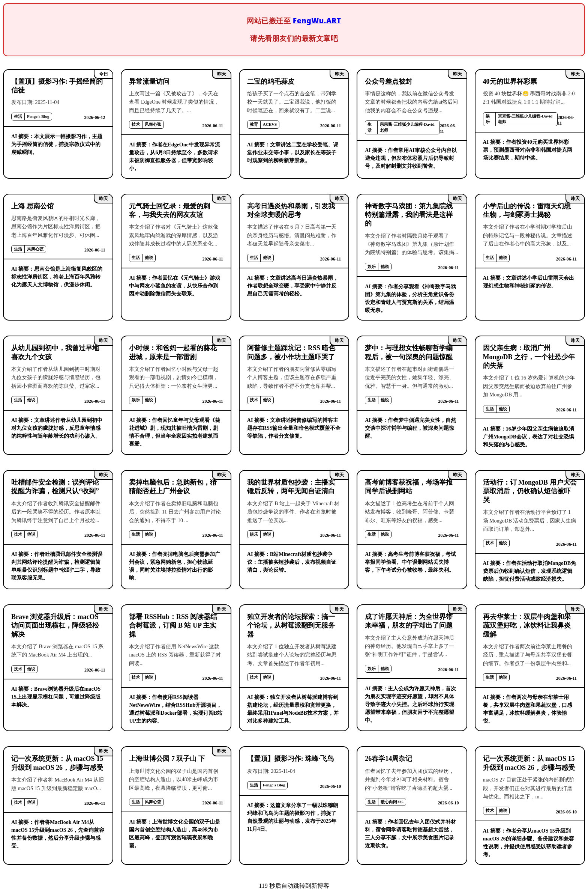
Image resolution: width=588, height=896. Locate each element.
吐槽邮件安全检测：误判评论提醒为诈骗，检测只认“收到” (55, 487)
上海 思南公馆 (32, 206)
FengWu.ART (317, 20)
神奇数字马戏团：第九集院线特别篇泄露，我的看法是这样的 (409, 215)
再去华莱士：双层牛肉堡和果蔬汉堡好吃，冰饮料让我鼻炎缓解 (527, 626)
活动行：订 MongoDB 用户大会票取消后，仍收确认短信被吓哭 (530, 491)
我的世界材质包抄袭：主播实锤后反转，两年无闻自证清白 (291, 487)
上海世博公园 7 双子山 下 (167, 759)
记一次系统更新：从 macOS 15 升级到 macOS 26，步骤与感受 (57, 763)
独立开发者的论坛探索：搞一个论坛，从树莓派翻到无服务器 (291, 626)
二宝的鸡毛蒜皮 (271, 81)
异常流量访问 (149, 81)
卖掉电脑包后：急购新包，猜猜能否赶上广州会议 (173, 487)
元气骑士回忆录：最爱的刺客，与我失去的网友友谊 (169, 210)
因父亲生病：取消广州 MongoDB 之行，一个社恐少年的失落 (529, 357)
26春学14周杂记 (388, 759)
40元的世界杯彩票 (510, 81)
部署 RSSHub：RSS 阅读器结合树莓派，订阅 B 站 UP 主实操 (173, 626)
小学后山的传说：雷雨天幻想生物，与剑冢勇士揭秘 (527, 210)
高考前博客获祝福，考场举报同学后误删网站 (409, 487)
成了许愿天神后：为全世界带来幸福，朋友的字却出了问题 (409, 621)
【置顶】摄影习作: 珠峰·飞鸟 (290, 759)
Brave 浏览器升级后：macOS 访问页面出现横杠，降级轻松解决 (55, 626)
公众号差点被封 (388, 81)
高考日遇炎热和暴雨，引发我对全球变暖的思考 (291, 210)
